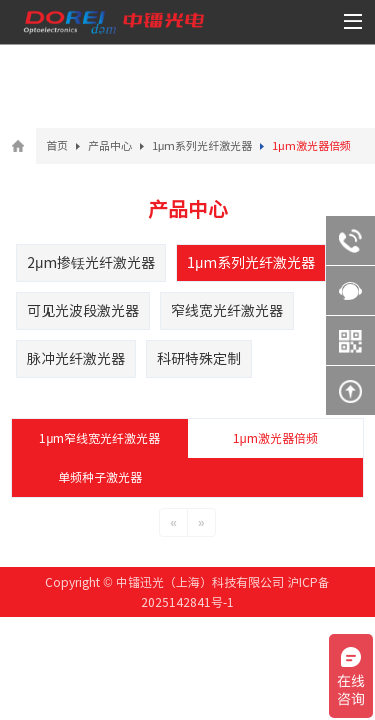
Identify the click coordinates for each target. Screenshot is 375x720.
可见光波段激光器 (83, 311)
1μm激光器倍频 (275, 438)
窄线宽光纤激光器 (227, 311)
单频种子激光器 (100, 477)
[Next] (201, 522)
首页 (57, 145)
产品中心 (110, 145)
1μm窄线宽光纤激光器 (99, 438)
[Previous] (173, 522)
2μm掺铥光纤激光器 (91, 263)
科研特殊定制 (199, 359)
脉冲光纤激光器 (76, 359)
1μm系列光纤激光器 (202, 145)
